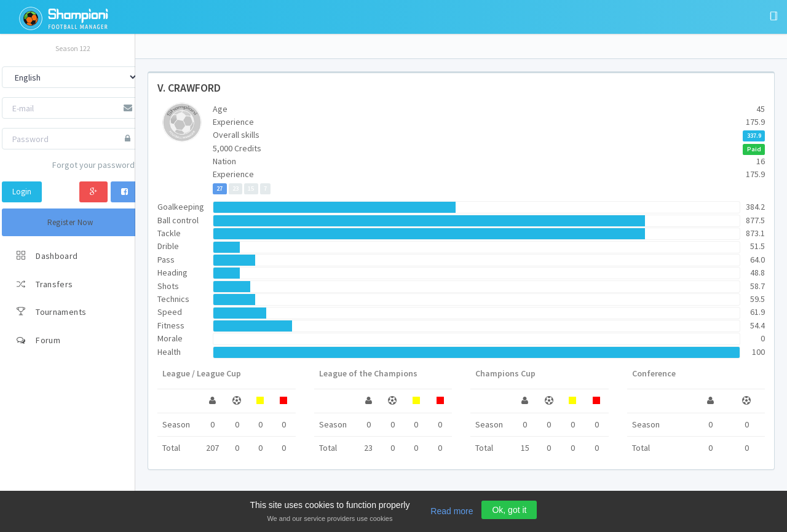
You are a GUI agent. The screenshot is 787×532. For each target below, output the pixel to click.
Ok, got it (509, 510)
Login (22, 192)
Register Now (70, 222)
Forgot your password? (95, 165)
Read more (452, 511)
